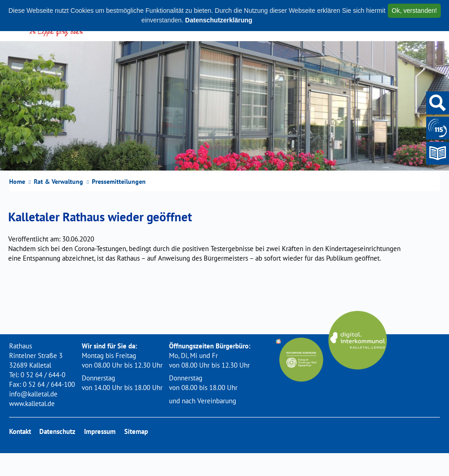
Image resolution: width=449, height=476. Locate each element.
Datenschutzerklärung (219, 20)
